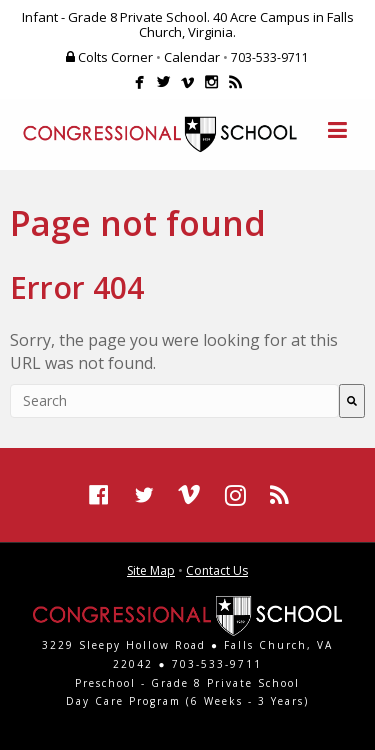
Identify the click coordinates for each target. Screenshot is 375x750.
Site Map (151, 570)
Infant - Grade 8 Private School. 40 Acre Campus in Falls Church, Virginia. (188, 24)
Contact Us (217, 570)
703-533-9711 (270, 57)
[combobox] (174, 401)
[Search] (352, 401)
